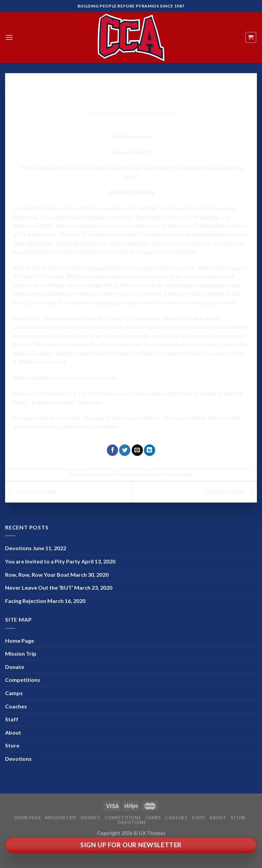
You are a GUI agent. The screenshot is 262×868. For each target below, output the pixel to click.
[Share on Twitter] (125, 450)
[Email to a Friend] (137, 450)
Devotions (131, 83)
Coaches (16, 706)
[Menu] (9, 37)
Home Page (20, 641)
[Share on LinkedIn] (150, 450)
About (13, 732)
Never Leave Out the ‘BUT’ (39, 587)
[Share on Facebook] (112, 450)
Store (12, 745)
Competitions (23, 680)
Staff (12, 719)
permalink (182, 474)
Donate (15, 667)
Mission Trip (21, 653)
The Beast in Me (231, 491)
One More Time (31, 491)
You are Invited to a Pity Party (43, 561)
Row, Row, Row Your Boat (37, 575)
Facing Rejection (26, 601)
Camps (14, 693)
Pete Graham (160, 113)
